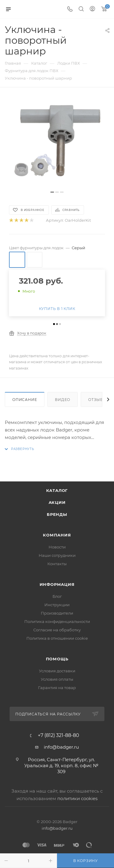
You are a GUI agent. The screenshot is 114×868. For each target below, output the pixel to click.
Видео (63, 400)
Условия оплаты (57, 679)
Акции (57, 502)
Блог (57, 596)
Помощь (57, 659)
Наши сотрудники (57, 555)
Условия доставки (57, 671)
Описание (25, 400)
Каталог (57, 490)
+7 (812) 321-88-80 (58, 735)
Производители (57, 613)
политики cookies (77, 798)
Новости (57, 547)
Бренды (57, 514)
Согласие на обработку (57, 630)
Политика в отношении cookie (57, 638)
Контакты (57, 564)
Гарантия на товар (57, 688)
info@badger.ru (61, 747)
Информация (57, 584)
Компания (57, 535)
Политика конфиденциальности (57, 621)
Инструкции (57, 605)
